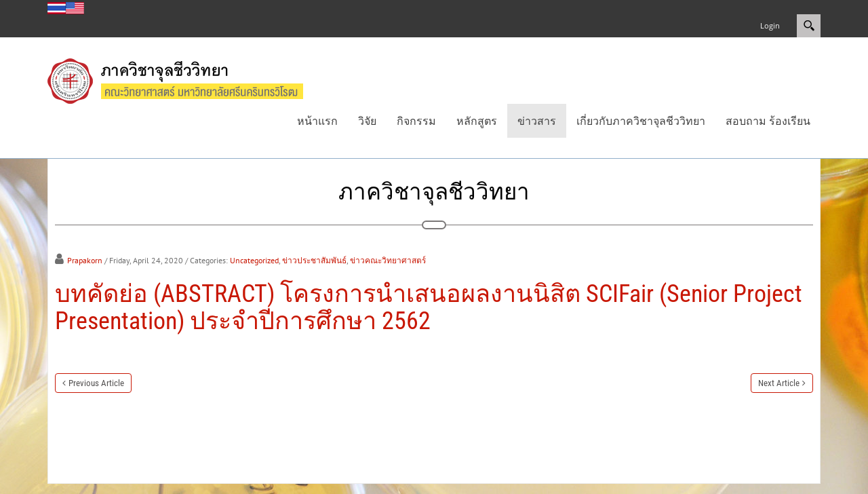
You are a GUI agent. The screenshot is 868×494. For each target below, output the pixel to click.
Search (809, 26)
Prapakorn (85, 260)
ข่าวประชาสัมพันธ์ (314, 260)
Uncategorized (254, 260)
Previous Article (96, 383)
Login (770, 25)
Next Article (779, 383)
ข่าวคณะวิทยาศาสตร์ (388, 260)
